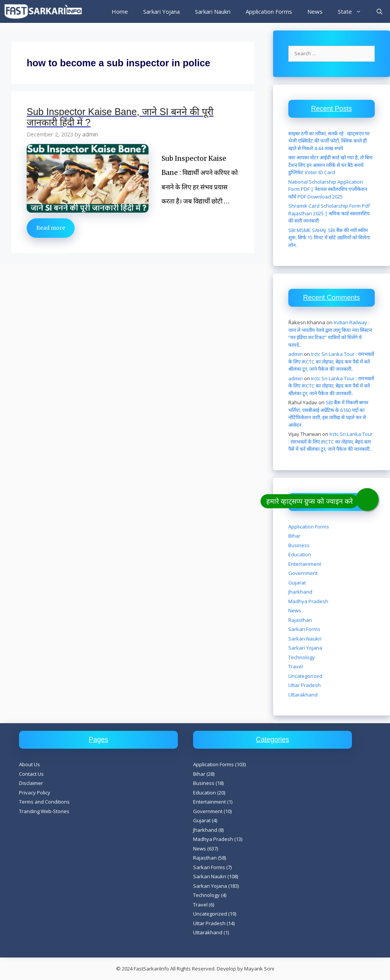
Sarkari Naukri (213, 11)
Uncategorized (305, 676)
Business (299, 545)
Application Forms (269, 11)
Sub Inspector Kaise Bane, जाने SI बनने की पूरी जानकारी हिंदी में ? (120, 117)
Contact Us (31, 774)
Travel (296, 666)
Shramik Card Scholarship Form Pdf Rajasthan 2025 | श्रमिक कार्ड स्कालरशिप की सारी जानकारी (329, 213)
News (315, 11)
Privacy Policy (35, 793)
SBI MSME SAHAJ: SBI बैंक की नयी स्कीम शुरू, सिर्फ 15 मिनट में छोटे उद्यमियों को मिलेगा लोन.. (329, 238)
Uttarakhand (303, 695)
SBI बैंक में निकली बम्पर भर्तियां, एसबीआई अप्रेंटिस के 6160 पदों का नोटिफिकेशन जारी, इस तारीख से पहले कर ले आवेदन (328, 414)
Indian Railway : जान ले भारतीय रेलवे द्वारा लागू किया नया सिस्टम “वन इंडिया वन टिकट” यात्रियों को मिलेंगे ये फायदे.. (330, 334)
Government (303, 573)
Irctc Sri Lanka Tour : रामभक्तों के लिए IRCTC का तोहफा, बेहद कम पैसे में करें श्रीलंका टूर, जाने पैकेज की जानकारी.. (331, 361)
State (353, 11)
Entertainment (305, 564)
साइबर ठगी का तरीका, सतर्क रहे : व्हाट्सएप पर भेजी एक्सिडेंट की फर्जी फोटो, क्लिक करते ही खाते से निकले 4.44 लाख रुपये (329, 141)
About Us (30, 764)
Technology (302, 657)
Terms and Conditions (44, 802)
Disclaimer (31, 783)
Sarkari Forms (304, 629)
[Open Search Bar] (380, 11)
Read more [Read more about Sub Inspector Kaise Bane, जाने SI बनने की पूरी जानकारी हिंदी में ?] (51, 228)
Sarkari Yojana (161, 11)
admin (296, 354)
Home (120, 11)
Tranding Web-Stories (44, 811)
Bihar (294, 536)
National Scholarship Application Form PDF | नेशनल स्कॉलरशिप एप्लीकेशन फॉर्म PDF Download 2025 (328, 189)
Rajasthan (300, 620)
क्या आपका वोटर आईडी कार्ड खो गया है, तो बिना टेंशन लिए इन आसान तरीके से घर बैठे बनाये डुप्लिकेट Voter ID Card (330, 165)
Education (300, 554)
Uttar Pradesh (304, 685)
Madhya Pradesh (308, 601)
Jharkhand (300, 592)
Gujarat (297, 583)
